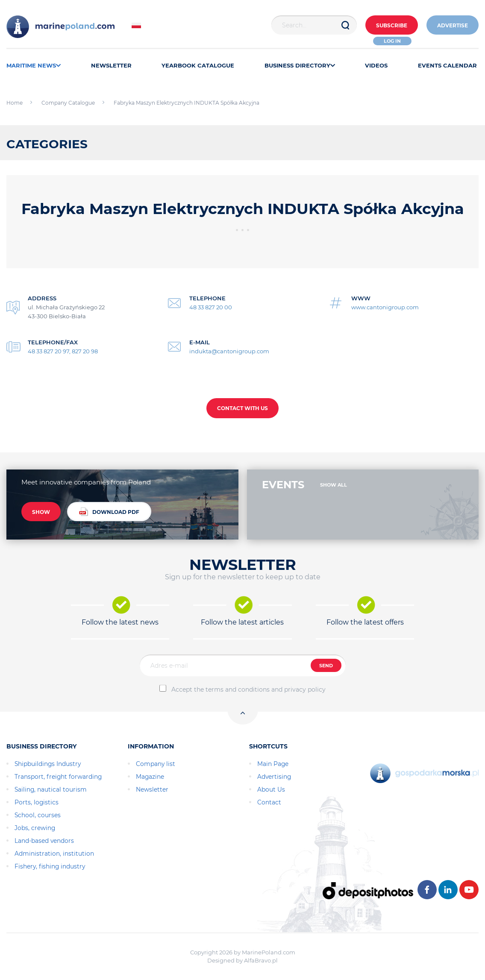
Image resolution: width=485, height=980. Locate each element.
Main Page (273, 764)
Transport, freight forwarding (58, 777)
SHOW (41, 512)
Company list (156, 764)
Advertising (274, 777)
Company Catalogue (68, 103)
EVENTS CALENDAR (447, 65)
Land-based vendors (44, 841)
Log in (392, 41)
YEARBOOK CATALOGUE (198, 65)
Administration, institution (54, 854)
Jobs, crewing (35, 828)
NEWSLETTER (111, 65)
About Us (271, 789)
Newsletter (152, 789)
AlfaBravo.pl (261, 960)
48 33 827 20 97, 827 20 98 (63, 351)
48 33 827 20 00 (211, 307)
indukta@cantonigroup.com (229, 351)
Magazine (150, 777)
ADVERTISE (453, 25)
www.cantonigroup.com (385, 307)
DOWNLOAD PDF (109, 512)
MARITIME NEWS (34, 65)
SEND (326, 666)
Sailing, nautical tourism (51, 789)
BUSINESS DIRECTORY (300, 65)
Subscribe (392, 25)
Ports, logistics (37, 802)
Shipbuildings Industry (48, 764)
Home (15, 103)
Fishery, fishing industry (50, 866)
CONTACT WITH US (242, 408)
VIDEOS (376, 65)
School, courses (38, 815)
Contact (269, 802)
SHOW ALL (334, 485)
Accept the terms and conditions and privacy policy (248, 690)
